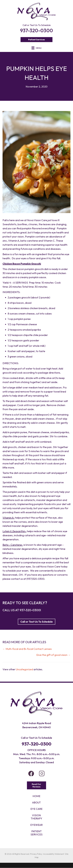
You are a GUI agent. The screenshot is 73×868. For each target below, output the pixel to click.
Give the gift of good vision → (53, 655)
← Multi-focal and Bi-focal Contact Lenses (27, 649)
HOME (36, 796)
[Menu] (36, 48)
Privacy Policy (36, 854)
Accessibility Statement (54, 854)
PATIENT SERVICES (36, 833)
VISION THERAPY (36, 817)
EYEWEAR (36, 825)
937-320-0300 (30, 610)
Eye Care (36, 809)
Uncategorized (24, 669)
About (36, 802)
